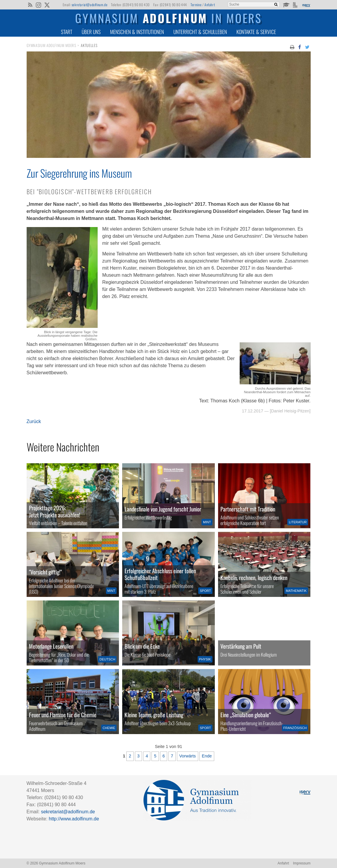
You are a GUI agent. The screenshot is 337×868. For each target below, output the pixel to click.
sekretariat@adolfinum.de (90, 5)
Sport (205, 591)
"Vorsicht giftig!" (45, 572)
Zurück (34, 421)
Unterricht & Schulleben (200, 32)
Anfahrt (210, 5)
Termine (196, 5)
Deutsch (107, 659)
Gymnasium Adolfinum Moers (51, 45)
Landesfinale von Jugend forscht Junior (163, 509)
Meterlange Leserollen (51, 646)
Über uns (91, 32)
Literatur (298, 522)
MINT (207, 522)
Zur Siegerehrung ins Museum (79, 173)
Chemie (109, 728)
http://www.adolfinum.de (74, 819)
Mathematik (296, 591)
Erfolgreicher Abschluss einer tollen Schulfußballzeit (160, 574)
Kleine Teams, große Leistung (154, 715)
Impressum (302, 863)
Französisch (295, 728)
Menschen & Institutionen (137, 32)
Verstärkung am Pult (241, 646)
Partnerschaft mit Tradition (248, 509)
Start (67, 32)
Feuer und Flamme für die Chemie (63, 715)
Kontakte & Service (256, 32)
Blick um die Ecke (142, 646)
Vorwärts (188, 756)
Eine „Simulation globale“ (246, 715)
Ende (207, 756)
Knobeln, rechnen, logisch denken (254, 578)
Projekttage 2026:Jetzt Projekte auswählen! (55, 511)
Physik (205, 659)
